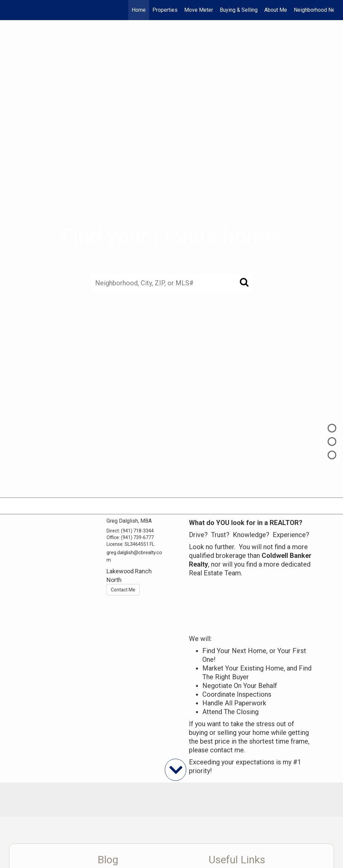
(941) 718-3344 (137, 531)
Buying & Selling (239, 10)
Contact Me (123, 590)
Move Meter (199, 10)
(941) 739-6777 (137, 537)
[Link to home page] (13, 10)
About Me (276, 10)
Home (139, 10)
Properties (165, 10)
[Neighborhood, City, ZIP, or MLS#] (171, 283)
